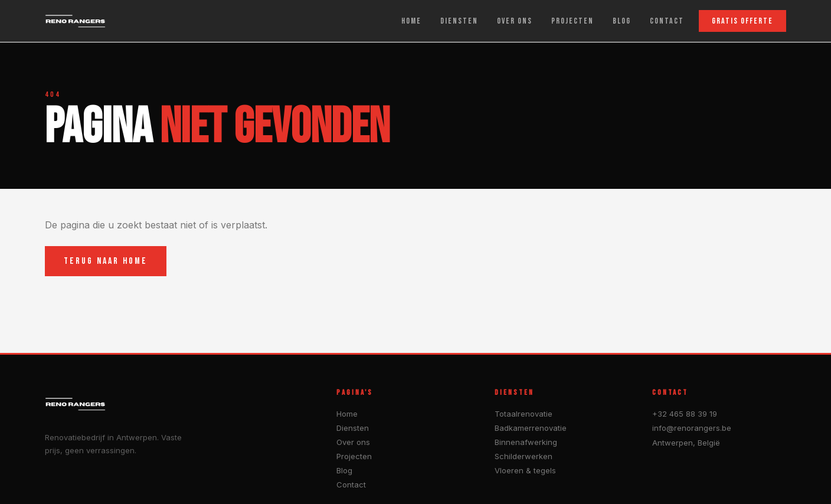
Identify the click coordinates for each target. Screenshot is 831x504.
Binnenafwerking (526, 442)
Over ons (353, 442)
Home (347, 414)
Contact (351, 485)
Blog (344, 470)
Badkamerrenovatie (531, 428)
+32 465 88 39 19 (685, 414)
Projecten (354, 456)
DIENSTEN (459, 21)
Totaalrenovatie (524, 414)
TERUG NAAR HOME (106, 261)
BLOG (622, 21)
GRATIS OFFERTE (742, 21)
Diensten (353, 428)
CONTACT (667, 21)
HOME (411, 21)
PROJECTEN (572, 21)
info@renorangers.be (692, 428)
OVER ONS (515, 21)
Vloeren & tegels (525, 470)
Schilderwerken (524, 456)
